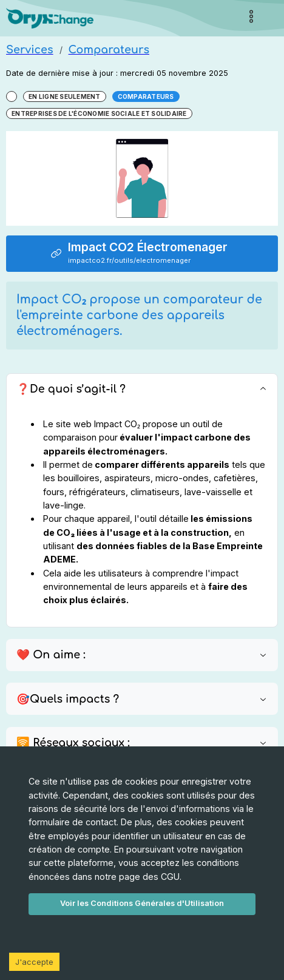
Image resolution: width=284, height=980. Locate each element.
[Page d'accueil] (50, 19)
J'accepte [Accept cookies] (34, 962)
